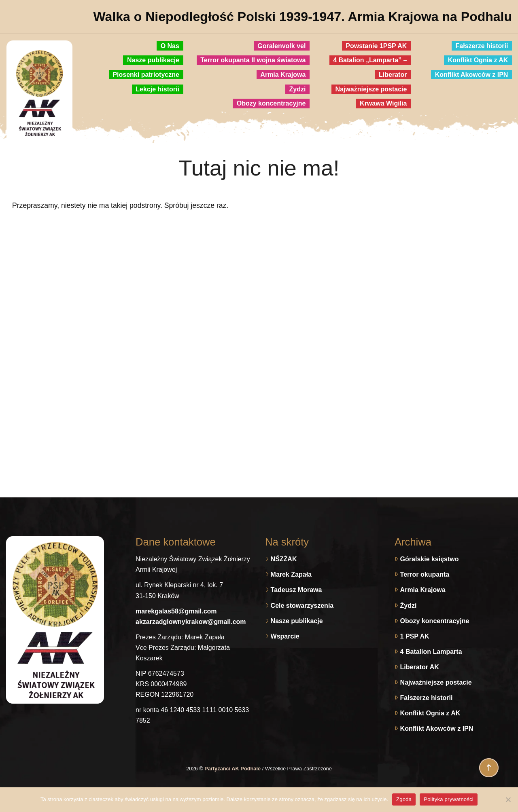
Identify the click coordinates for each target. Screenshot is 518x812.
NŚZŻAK (284, 559)
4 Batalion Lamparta (431, 652)
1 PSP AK (415, 636)
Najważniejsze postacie (436, 682)
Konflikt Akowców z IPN (437, 728)
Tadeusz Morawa (296, 590)
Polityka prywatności (449, 799)
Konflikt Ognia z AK (430, 713)
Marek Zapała (291, 574)
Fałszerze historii (427, 698)
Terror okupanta (425, 574)
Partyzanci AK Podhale (233, 769)
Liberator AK (420, 667)
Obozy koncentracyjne (435, 621)
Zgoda (404, 799)
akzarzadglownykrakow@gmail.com (191, 622)
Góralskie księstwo (430, 559)
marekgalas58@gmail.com (176, 611)
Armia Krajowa (423, 590)
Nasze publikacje (297, 621)
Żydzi (409, 606)
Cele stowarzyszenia (302, 606)
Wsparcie (285, 636)
